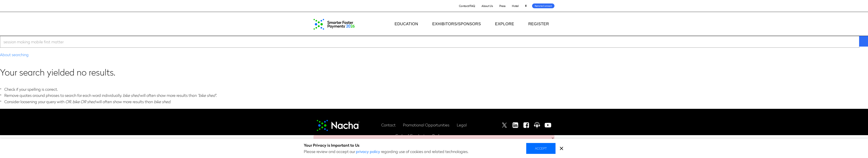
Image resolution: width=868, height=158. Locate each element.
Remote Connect (543, 6)
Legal (462, 125)
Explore (505, 24)
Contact (388, 125)
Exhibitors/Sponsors (457, 24)
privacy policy (368, 151)
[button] (553, 137)
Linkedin (515, 125)
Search (526, 6)
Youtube (548, 125)
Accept (541, 148)
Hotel (515, 6)
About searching (14, 55)
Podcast (537, 125)
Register (539, 24)
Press (502, 6)
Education (406, 24)
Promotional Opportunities (426, 125)
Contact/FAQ (467, 6)
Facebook (526, 125)
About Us (487, 6)
